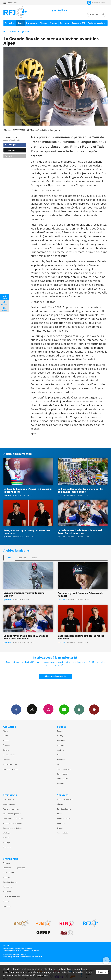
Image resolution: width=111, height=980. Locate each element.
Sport (20, 23)
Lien (9, 156)
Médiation (7, 892)
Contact (6, 901)
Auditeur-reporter (96, 3)
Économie (7, 745)
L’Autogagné (8, 833)
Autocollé (7, 838)
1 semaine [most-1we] (22, 558)
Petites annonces (64, 818)
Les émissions (8, 799)
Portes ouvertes (96, 23)
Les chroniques (9, 804)
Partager (10, 145)
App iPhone (79, 709)
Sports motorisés (64, 769)
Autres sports (62, 779)
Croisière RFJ (78, 23)
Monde (6, 740)
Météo (60, 814)
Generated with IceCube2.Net (31, 957)
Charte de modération (12, 896)
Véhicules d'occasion (65, 799)
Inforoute (61, 823)
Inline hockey (62, 774)
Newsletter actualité (11, 769)
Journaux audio (9, 755)
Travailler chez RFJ (10, 882)
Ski (58, 755)
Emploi (60, 828)
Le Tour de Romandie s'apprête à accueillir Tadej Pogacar (28, 490)
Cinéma (60, 804)
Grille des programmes (12, 814)
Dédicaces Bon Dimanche (13, 818)
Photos (43, 23)
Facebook (16, 709)
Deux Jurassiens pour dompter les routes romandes (27, 532)
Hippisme (61, 760)
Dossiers (6, 760)
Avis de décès (62, 833)
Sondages (7, 842)
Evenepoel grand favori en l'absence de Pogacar (80, 594)
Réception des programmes (14, 868)
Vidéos (54, 23)
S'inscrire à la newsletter (55, 676)
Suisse (5, 736)
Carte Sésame (8, 872)
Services (64, 23)
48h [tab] (9, 558)
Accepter (102, 972)
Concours (7, 847)
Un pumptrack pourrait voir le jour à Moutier (24, 594)
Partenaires (8, 887)
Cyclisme (25, 31)
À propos (7, 863)
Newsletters (64, 709)
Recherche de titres (11, 809)
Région (6, 731)
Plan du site (34, 951)
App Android (94, 709)
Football (60, 731)
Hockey (60, 736)
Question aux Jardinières (13, 828)
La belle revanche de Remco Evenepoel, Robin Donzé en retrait (80, 532)
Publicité (6, 877)
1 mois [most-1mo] (34, 558)
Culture (6, 750)
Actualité (10, 23)
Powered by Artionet (11, 957)
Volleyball (61, 745)
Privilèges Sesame (64, 809)
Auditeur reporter (10, 764)
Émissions (32, 23)
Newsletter (7, 906)
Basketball (61, 740)
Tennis (60, 764)
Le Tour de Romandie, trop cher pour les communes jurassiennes (81, 490)
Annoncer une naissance (13, 823)
